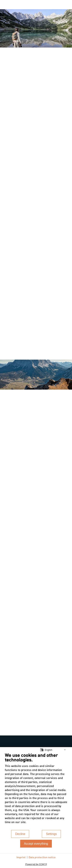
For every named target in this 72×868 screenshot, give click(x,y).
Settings (51, 834)
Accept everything (36, 844)
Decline (20, 834)
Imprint (21, 857)
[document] (36, 791)
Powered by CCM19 (36, 864)
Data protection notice (42, 857)
